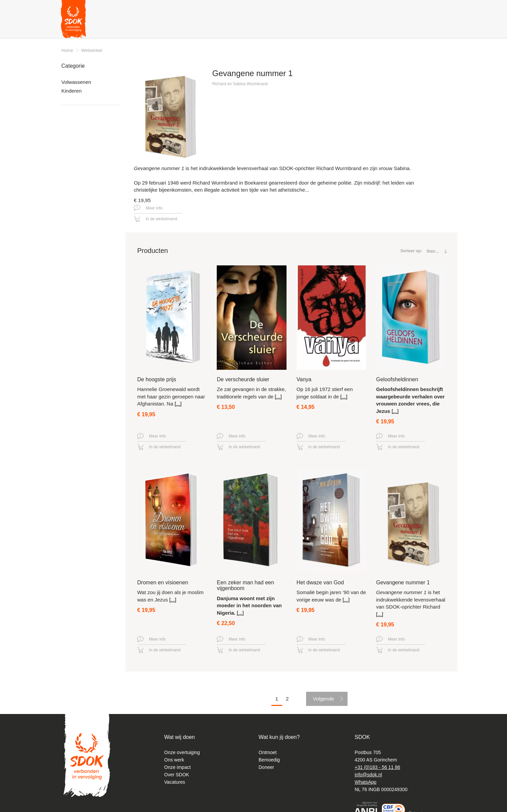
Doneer (431, 27)
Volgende (323, 668)
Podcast (357, 8)
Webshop (396, 27)
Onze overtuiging (182, 744)
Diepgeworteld (390, 8)
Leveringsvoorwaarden (94, 177)
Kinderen (71, 91)
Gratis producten (261, 27)
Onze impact (177, 759)
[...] (178, 373)
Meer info (227, 167)
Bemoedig (269, 751)
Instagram (440, 9)
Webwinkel (92, 50)
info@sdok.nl (368, 766)
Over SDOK (177, 766)
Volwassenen (76, 82)
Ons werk (174, 751)
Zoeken (417, 10)
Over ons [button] (163, 27)
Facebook (430, 8)
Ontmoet (268, 744)
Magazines (295, 8)
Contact (266, 8)
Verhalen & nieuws (117, 27)
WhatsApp (366, 774)
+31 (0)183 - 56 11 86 (377, 759)
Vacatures (175, 774)
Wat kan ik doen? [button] (207, 27)
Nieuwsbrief (328, 8)
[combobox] (435, 220)
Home (67, 50)
